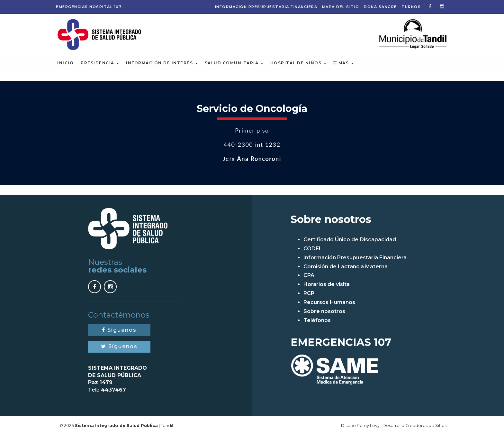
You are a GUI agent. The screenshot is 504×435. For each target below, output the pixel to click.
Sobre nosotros (324, 311)
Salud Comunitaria (234, 63)
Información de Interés (162, 63)
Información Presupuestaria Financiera (266, 7)
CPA (309, 275)
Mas (343, 63)
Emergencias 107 (89, 7)
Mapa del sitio (341, 7)
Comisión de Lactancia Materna (346, 267)
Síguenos (119, 330)
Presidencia (100, 63)
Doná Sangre (380, 7)
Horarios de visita (327, 284)
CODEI (312, 249)
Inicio (65, 63)
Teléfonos (317, 320)
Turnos (411, 7)
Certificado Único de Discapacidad (350, 240)
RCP (309, 293)
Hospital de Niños (298, 63)
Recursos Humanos (329, 302)
